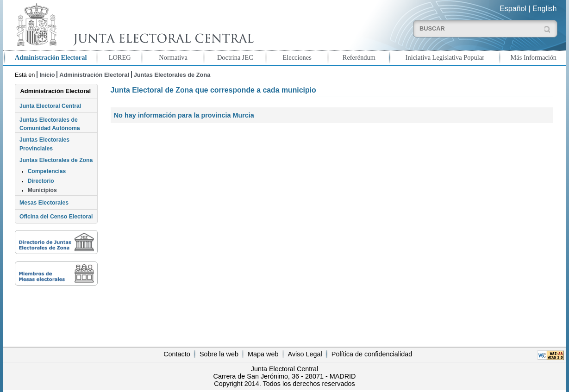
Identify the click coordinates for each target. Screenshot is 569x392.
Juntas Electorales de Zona (172, 75)
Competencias (47, 171)
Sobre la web (219, 354)
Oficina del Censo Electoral (56, 217)
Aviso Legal (305, 354)
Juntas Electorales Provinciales (44, 144)
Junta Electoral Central (50, 106)
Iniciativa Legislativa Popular (445, 57)
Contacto (177, 354)
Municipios (42, 190)
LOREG (120, 57)
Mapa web (263, 354)
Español (513, 9)
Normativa (173, 57)
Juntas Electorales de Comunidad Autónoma (50, 124)
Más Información (534, 57)
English (544, 9)
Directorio (41, 181)
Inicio (47, 75)
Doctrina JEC (235, 57)
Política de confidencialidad (372, 354)
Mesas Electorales (44, 203)
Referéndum (359, 57)
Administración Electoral (51, 57)
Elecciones (297, 57)
